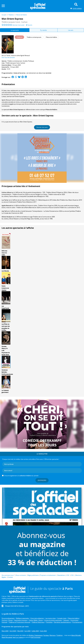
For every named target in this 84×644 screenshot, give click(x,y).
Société (25, 61)
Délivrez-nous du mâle (5, 253)
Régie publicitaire (33, 575)
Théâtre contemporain (15, 61)
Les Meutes (5, 271)
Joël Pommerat (36, 637)
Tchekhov (59, 635)
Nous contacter (21, 575)
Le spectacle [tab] (15, 30)
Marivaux (53, 635)
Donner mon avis (42, 127)
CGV (68, 575)
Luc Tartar (5, 200)
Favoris (29, 25)
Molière (31, 635)
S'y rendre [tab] (43, 30)
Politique (31, 61)
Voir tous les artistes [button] (8, 57)
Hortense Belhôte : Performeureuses (7, 372)
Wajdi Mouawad (7, 637)
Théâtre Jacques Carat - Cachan (15, 22)
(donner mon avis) (18, 25)
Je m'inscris (42, 480)
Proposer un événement (48, 575)
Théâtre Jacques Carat (13, 63)
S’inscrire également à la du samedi (21, 476)
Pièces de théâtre (51, 110)
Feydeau (46, 635)
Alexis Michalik (76, 635)
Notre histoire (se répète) (5, 288)
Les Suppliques (5, 307)
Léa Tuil (4, 211)
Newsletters (61, 575)
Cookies (10, 577)
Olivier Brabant (7, 217)
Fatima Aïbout (7, 192)
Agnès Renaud (6, 205)
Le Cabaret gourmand (5, 391)
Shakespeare (38, 635)
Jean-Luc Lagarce (18, 637)
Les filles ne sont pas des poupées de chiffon (6, 327)
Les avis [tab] (71, 30)
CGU (72, 575)
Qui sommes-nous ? (8, 575)
